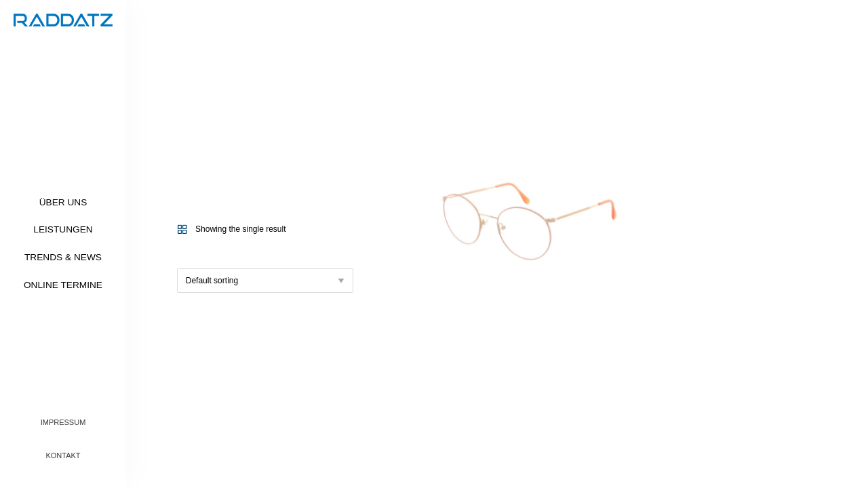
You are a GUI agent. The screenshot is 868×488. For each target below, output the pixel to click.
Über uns (63, 202)
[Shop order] (265, 281)
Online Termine (63, 285)
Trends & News (63, 257)
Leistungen (63, 229)
